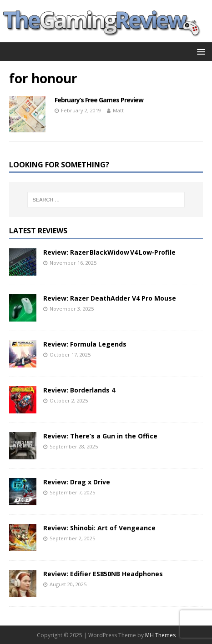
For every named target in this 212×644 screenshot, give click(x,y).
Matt (118, 110)
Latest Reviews (38, 231)
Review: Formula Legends (85, 344)
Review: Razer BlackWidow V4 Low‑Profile (109, 252)
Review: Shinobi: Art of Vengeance (99, 528)
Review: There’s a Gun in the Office (100, 436)
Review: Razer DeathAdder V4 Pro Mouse (110, 298)
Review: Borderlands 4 (79, 390)
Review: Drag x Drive (77, 482)
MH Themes (160, 635)
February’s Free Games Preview (99, 100)
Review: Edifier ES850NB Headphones (103, 574)
